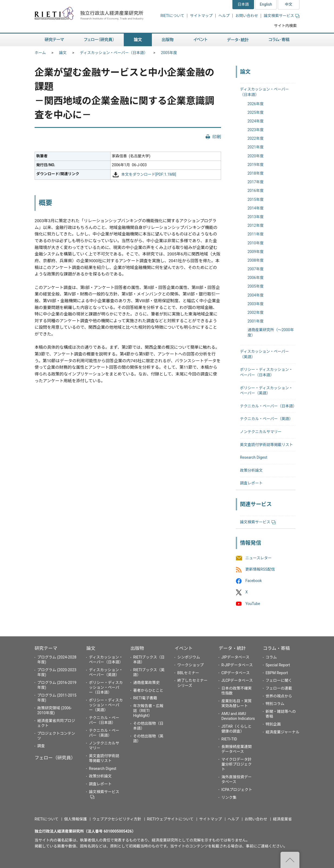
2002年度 (255, 312)
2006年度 (255, 278)
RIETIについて (172, 16)
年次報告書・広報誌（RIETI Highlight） (148, 711)
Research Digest (254, 457)
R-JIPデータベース (237, 665)
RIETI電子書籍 (145, 698)
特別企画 (273, 724)
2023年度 (255, 130)
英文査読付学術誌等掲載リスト (266, 445)
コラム (271, 657)
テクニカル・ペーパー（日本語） (268, 406)
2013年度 (255, 217)
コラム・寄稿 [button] (279, 40)
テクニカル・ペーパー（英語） (266, 419)
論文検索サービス (282, 16)
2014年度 (255, 208)
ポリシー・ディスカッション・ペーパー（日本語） (106, 687)
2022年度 (255, 138)
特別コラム (275, 704)
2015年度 (255, 199)
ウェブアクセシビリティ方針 (117, 819)
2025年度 (255, 112)
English (266, 4)
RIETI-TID (229, 739)
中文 (289, 4)
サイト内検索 (285, 26)
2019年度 (255, 165)
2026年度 (255, 104)
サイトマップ (201, 16)
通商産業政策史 (146, 683)
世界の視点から (279, 696)
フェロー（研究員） (55, 758)
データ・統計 (232, 648)
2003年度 (255, 304)
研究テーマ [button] (54, 40)
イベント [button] (200, 40)
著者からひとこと (148, 690)
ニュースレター (258, 558)
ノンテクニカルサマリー (261, 432)
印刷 (217, 137)
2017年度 (255, 182)
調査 (41, 746)
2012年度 (255, 225)
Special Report (278, 665)
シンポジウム (189, 657)
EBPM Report (277, 673)
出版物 (137, 648)
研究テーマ (46, 648)
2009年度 (255, 252)
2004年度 (255, 295)
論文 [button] (138, 40)
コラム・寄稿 (276, 648)
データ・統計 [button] (238, 40)
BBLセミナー (188, 673)
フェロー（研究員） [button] (99, 40)
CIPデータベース (236, 673)
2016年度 (255, 191)
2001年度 (255, 321)
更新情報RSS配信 (260, 569)
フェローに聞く (279, 680)
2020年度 (255, 156)
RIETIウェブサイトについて (170, 819)
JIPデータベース (235, 657)
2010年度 (255, 243)
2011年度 (255, 234)
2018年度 (255, 173)
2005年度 (169, 53)
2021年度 (255, 147)
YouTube (253, 604)
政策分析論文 (251, 470)
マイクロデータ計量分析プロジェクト (236, 764)
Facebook (254, 581)
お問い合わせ (247, 16)
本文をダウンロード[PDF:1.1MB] (149, 174)
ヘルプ (224, 16)
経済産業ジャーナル (283, 732)
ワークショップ (191, 665)
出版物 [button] (168, 40)
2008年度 (255, 260)
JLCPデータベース (237, 680)
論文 (63, 53)
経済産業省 (282, 819)
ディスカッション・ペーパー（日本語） (114, 53)
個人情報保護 (75, 819)
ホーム (40, 53)
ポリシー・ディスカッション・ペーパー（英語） (106, 705)
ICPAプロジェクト (237, 790)
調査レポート (251, 483)
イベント (184, 648)
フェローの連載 (279, 688)
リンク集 (229, 797)
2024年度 (255, 121)
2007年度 (255, 269)
